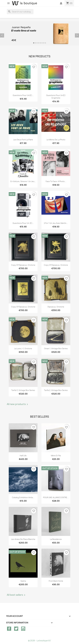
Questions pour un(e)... (23, 95)
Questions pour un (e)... (23, 223)
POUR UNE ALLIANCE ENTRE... (56, 497)
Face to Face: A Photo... (56, 181)
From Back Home (56, 581)
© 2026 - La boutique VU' (40, 641)
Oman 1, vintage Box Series (56, 348)
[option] (39, 33)
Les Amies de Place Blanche (23, 539)
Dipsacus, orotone (56, 307)
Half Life (23, 456)
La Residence (56, 539)
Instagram (23, 629)
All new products (18, 404)
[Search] (20, 12)
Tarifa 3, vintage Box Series (23, 390)
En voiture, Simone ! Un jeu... (23, 181)
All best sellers (16, 595)
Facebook (9, 629)
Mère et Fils (56, 456)
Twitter (16, 629)
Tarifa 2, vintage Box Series (56, 390)
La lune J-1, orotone (23, 348)
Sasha (23, 581)
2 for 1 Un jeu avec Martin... (56, 223)
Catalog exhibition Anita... (23, 497)
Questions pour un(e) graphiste (56, 97)
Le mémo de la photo (56, 140)
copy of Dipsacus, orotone (23, 265)
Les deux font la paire (23, 140)
